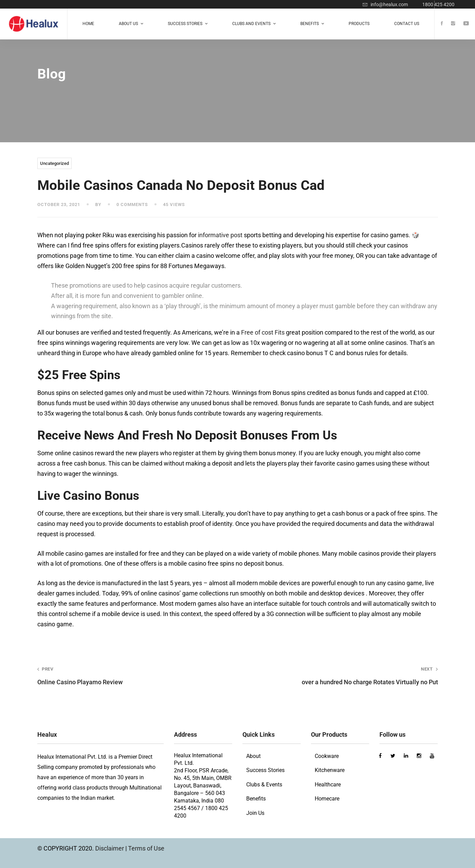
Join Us (255, 813)
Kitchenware (330, 770)
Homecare (327, 799)
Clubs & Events (264, 785)
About (253, 756)
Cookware (327, 756)
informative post (220, 235)
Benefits (256, 799)
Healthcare (328, 785)
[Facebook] (442, 24)
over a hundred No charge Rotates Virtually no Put (346, 676)
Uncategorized (54, 163)
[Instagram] (453, 24)
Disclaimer (110, 848)
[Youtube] (466, 24)
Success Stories (265, 770)
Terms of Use (146, 848)
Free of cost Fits (263, 332)
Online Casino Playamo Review (129, 676)
